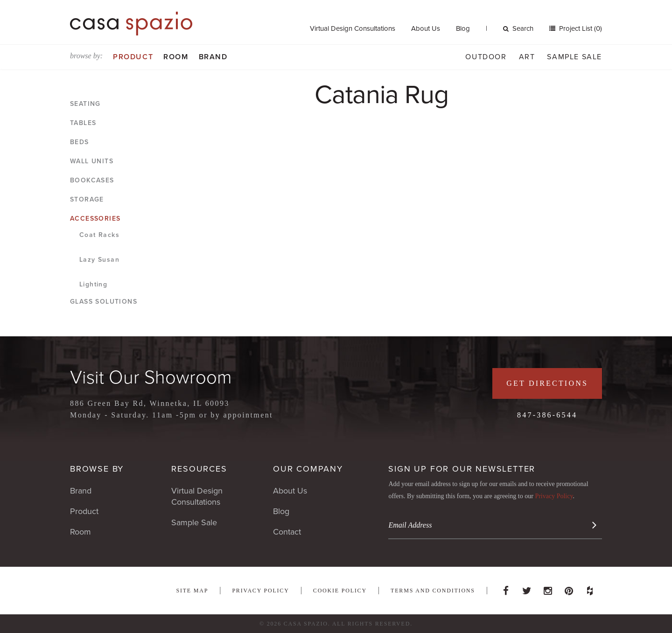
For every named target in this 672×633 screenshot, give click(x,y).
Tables (83, 123)
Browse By (97, 469)
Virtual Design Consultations (353, 28)
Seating (85, 104)
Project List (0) (580, 28)
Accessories (95, 219)
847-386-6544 (547, 415)
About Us (426, 28)
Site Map (192, 591)
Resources (199, 469)
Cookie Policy (340, 591)
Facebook (506, 588)
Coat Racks (99, 235)
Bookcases (92, 180)
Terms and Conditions (433, 591)
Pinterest (569, 588)
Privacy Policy (554, 496)
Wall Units (92, 161)
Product (133, 57)
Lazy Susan (99, 260)
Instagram (548, 588)
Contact (287, 532)
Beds (80, 142)
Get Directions (547, 383)
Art (527, 57)
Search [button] (518, 28)
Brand (213, 57)
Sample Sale (574, 57)
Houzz (590, 588)
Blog (463, 28)
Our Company (308, 469)
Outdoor (486, 57)
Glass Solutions (104, 302)
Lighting (93, 284)
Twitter (527, 588)
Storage (87, 199)
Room (176, 57)
